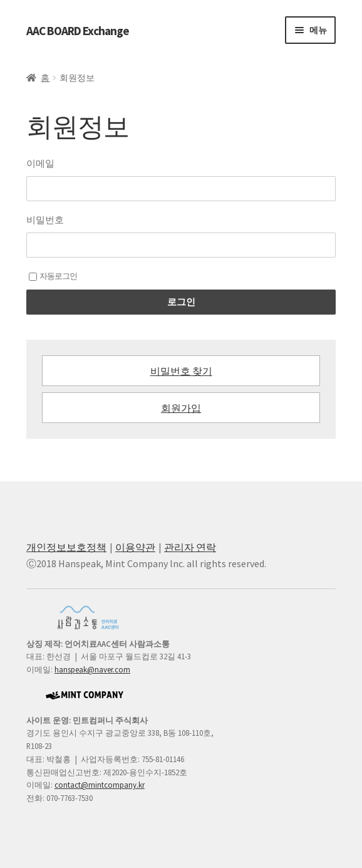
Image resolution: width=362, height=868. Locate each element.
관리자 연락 (190, 547)
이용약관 (135, 547)
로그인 (181, 302)
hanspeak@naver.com (92, 669)
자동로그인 (53, 276)
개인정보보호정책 (66, 547)
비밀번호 (45, 220)
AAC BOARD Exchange (78, 31)
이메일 (40, 163)
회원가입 (181, 408)
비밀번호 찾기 (181, 371)
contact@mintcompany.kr (100, 785)
